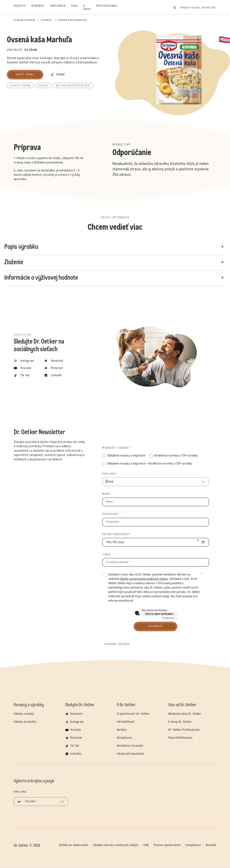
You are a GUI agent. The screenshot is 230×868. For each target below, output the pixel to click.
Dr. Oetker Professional (184, 730)
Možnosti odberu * (117, 448)
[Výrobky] (41, 8)
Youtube (76, 730)
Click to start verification (159, 614)
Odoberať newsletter (131, 754)
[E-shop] (90, 8)
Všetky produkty (25, 722)
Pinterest (76, 738)
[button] (57, 75)
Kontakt (211, 845)
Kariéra (122, 730)
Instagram (77, 722)
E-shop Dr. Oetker (180, 722)
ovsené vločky (20, 86)
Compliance (125, 738)
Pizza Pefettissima (180, 738)
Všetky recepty (24, 714)
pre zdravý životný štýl (73, 86)
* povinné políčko (116, 644)
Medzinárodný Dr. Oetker (185, 714)
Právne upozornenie (167, 845)
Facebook (76, 714)
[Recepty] (23, 8)
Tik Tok (75, 746)
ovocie (43, 86)
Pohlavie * (110, 474)
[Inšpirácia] (60, 8)
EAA (146, 845)
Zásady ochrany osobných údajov (116, 845)
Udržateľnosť (126, 722)
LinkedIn (76, 754)
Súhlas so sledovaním (74, 845)
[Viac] (77, 8)
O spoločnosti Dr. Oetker (133, 714)
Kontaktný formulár (130, 746)
